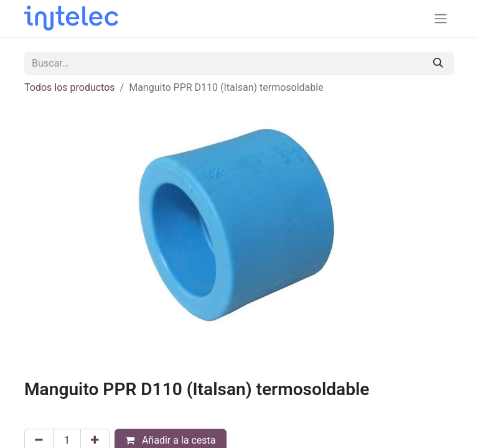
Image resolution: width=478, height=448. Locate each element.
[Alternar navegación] (441, 18)
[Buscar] (438, 63)
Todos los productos (70, 87)
